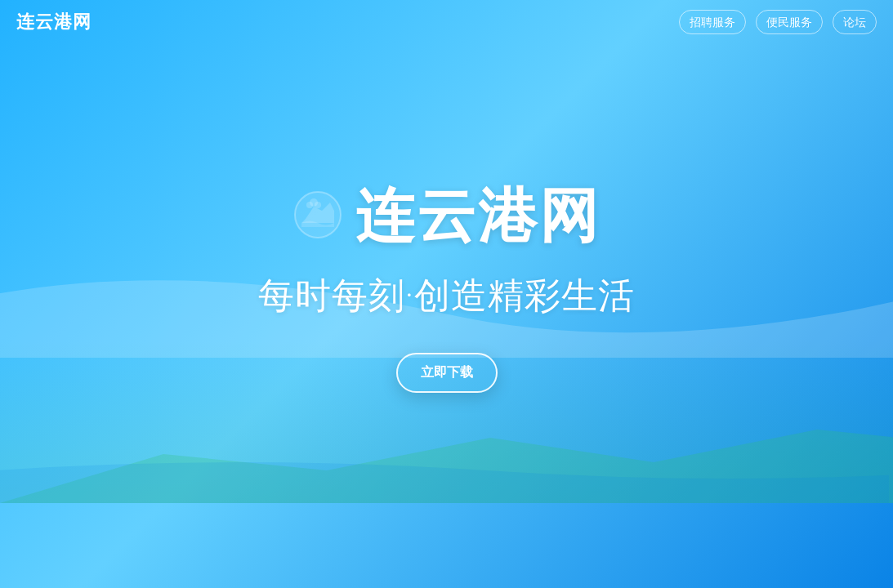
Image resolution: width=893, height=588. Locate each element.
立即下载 (447, 372)
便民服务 (789, 22)
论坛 (855, 22)
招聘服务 (712, 22)
